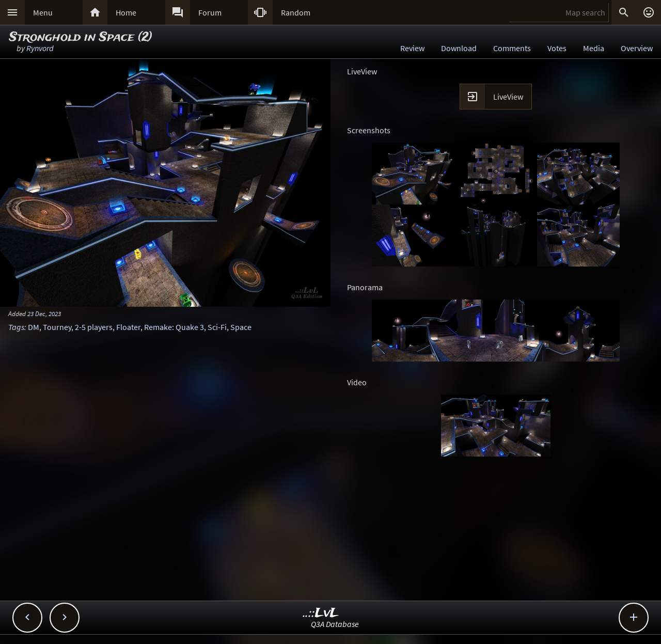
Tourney (57, 327)
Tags (16, 327)
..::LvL (321, 613)
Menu (43, 12)
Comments (512, 48)
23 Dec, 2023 (44, 313)
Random (296, 12)
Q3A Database (335, 624)
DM (34, 327)
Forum (210, 12)
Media (594, 48)
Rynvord (40, 48)
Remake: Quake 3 (174, 327)
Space (241, 327)
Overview (637, 48)
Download (459, 48)
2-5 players (94, 327)
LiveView (508, 97)
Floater (128, 327)
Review (412, 48)
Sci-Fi (217, 327)
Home (126, 12)
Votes (557, 48)
